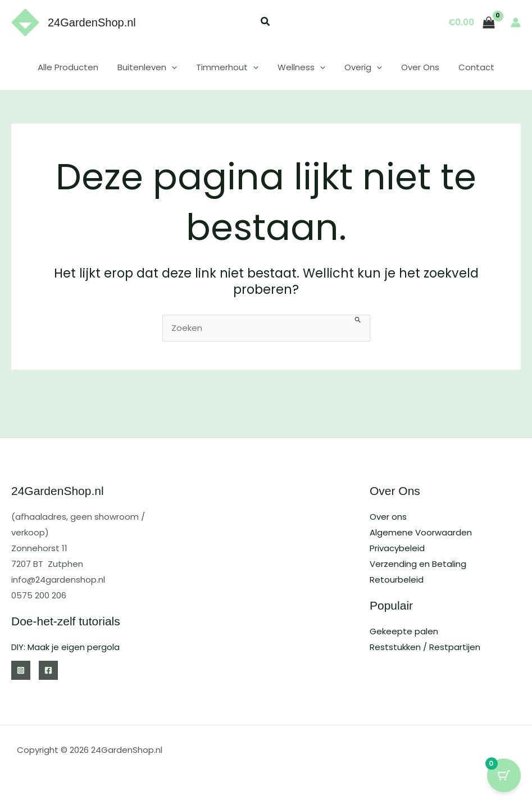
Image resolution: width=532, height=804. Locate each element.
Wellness (301, 67)
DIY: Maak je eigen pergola (65, 647)
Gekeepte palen (404, 631)
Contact (470, 67)
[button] (266, 23)
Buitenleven (152, 67)
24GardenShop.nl (92, 22)
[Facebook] (48, 670)
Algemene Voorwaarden (421, 532)
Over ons (388, 517)
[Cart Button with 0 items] (504, 776)
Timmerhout (229, 67)
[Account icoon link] (516, 22)
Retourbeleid (397, 580)
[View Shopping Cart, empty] (472, 23)
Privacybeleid (397, 548)
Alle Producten (75, 67)
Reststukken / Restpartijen (425, 647)
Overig (361, 67)
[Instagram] (21, 670)
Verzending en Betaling (418, 564)
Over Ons (416, 67)
